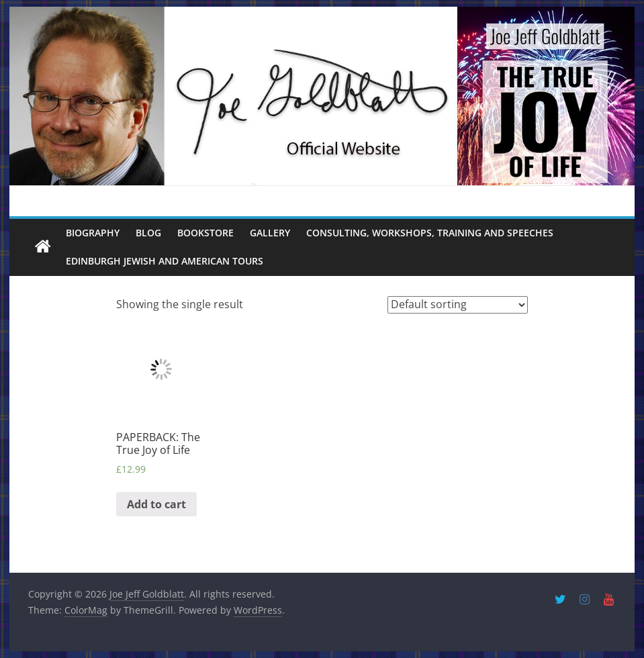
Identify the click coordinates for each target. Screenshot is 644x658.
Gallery (270, 233)
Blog (148, 233)
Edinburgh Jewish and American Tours (165, 261)
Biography (93, 233)
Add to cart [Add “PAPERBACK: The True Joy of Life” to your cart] (156, 504)
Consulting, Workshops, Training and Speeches (430, 233)
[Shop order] (458, 305)
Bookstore (205, 233)
